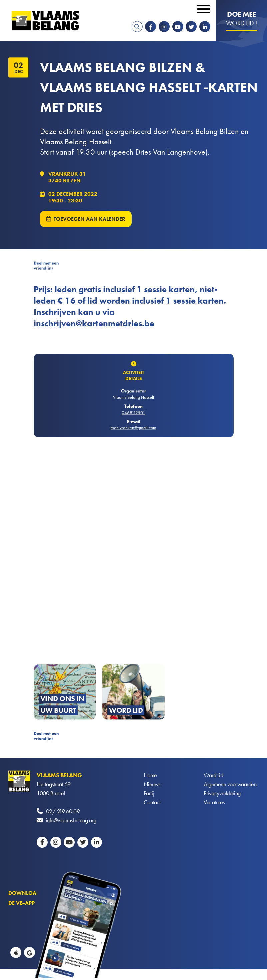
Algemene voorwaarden (230, 784)
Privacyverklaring (222, 793)
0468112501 (133, 413)
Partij (149, 793)
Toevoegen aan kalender (89, 219)
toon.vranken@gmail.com (133, 428)
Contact (152, 802)
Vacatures (214, 802)
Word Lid (213, 775)
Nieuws (152, 784)
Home (150, 775)
